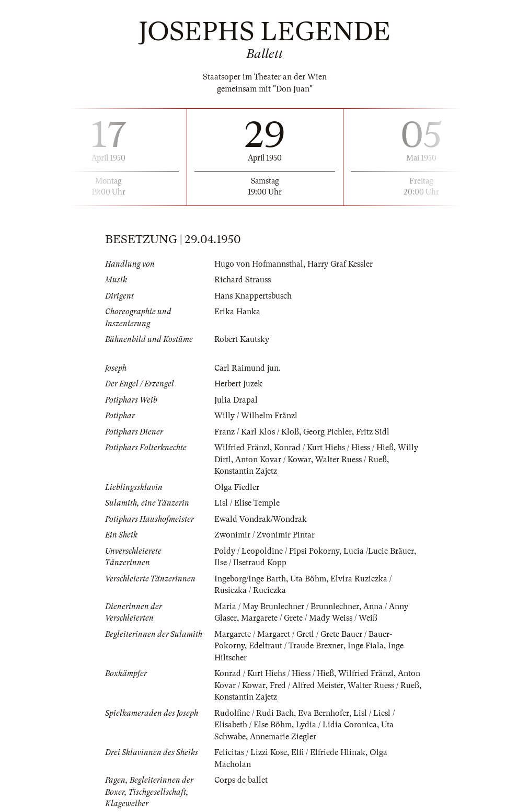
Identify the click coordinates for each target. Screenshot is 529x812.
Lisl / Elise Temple (247, 503)
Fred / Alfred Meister (307, 685)
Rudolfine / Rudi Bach (254, 713)
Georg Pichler (327, 432)
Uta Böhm (308, 579)
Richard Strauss (243, 280)
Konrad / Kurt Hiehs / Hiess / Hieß (334, 448)
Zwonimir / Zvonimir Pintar (264, 535)
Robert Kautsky (242, 339)
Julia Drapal (236, 400)
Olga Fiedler (237, 487)
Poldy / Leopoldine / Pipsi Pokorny (277, 551)
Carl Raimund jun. (248, 368)
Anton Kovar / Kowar (273, 460)
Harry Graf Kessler (340, 264)
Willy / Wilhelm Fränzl (256, 416)
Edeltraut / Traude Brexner (296, 646)
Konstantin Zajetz (246, 471)
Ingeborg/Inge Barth (250, 579)
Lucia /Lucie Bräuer (379, 551)
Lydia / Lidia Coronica (336, 725)
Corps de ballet (241, 780)
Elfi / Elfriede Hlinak (328, 752)
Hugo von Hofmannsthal (259, 264)
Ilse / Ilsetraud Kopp (250, 563)
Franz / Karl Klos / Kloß (257, 432)
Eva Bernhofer (324, 713)
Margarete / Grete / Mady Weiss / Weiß (309, 618)
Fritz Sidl (373, 432)
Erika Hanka (237, 312)
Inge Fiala (366, 646)
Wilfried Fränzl (242, 448)
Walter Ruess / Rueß (351, 460)
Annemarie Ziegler (283, 737)
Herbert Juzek (238, 384)
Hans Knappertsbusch (253, 296)
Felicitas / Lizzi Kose (251, 752)
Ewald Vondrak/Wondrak (261, 519)
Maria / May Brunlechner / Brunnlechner (287, 607)
